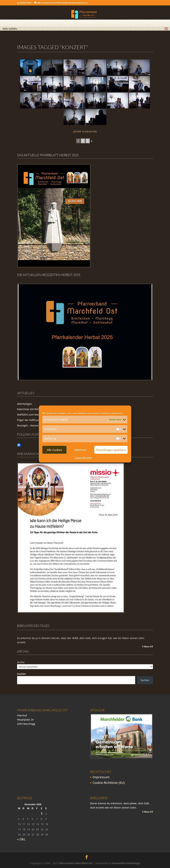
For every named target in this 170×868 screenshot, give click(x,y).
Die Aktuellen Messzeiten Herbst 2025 (49, 275)
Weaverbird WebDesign (126, 863)
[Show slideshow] (85, 131)
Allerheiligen (24, 404)
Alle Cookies (54, 450)
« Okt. (21, 839)
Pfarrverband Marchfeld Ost (76, 863)
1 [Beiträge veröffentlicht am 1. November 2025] (42, 814)
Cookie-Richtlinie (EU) (109, 783)
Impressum (101, 777)
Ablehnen (80, 450)
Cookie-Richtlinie (83, 458)
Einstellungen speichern (111, 450)
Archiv (21, 662)
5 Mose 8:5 (148, 647)
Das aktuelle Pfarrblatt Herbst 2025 (48, 155)
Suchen (21, 674)
